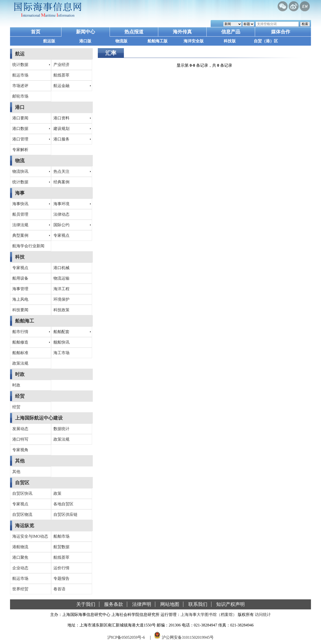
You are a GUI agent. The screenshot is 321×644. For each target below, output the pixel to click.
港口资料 (61, 118)
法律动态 (61, 214)
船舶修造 (20, 342)
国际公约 (61, 225)
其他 (20, 461)
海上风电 (20, 299)
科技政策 (61, 310)
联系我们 (198, 604)
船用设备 (20, 278)
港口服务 (61, 139)
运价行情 (61, 568)
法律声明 (142, 604)
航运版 (49, 41)
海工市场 (61, 353)
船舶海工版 (157, 41)
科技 (20, 257)
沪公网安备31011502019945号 (188, 637)
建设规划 (61, 129)
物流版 (121, 41)
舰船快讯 (61, 342)
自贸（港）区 (266, 41)
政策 (57, 493)
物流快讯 (20, 171)
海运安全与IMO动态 (30, 536)
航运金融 (61, 86)
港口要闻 (20, 118)
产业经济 (61, 65)
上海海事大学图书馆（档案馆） (209, 615)
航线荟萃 (61, 75)
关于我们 (86, 604)
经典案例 (61, 182)
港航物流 (20, 547)
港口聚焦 (20, 557)
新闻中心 (86, 32)
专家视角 (20, 450)
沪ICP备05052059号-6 (126, 637)
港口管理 (20, 139)
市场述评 (20, 86)
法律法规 (20, 225)
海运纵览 (25, 526)
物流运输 (61, 278)
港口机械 (61, 268)
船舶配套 (61, 332)
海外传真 (182, 32)
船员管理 (20, 214)
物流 (20, 161)
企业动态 (20, 568)
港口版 (85, 41)
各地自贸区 (63, 504)
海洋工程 (61, 289)
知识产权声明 (230, 604)
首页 (36, 32)
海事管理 (20, 289)
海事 (20, 193)
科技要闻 (20, 310)
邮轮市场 (20, 96)
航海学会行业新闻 (28, 246)
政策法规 (20, 363)
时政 (20, 374)
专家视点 (61, 235)
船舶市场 (61, 536)
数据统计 (61, 429)
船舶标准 (20, 353)
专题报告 (61, 578)
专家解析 (20, 150)
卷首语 (59, 589)
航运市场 (20, 75)
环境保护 (61, 299)
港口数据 (20, 129)
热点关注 (61, 171)
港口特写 (20, 439)
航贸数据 (61, 547)
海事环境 (61, 204)
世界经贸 (20, 589)
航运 (20, 54)
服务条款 (114, 604)
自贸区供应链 (65, 514)
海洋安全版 (194, 41)
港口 (20, 107)
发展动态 (20, 429)
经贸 (20, 396)
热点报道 (134, 32)
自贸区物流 (22, 514)
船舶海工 (25, 321)
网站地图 (170, 604)
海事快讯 (20, 204)
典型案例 (20, 235)
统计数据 (20, 65)
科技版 (230, 41)
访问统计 (263, 615)
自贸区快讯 (22, 493)
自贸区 (22, 483)
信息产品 (231, 32)
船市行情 (20, 332)
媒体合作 (281, 32)
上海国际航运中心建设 (39, 418)
